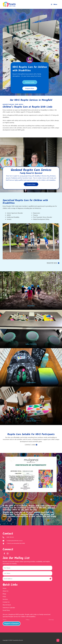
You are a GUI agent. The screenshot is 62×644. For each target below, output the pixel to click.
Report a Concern (8, 622)
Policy (28, 620)
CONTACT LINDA (30, 445)
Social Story (6, 610)
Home (5, 588)
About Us (6, 591)
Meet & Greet (7, 605)
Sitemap (51, 620)
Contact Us (6, 602)
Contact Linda (30, 81)
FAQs (4, 597)
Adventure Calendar (9, 608)
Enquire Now (30, 87)
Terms (5, 620)
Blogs (4, 594)
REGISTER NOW (53, 263)
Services (5, 599)
